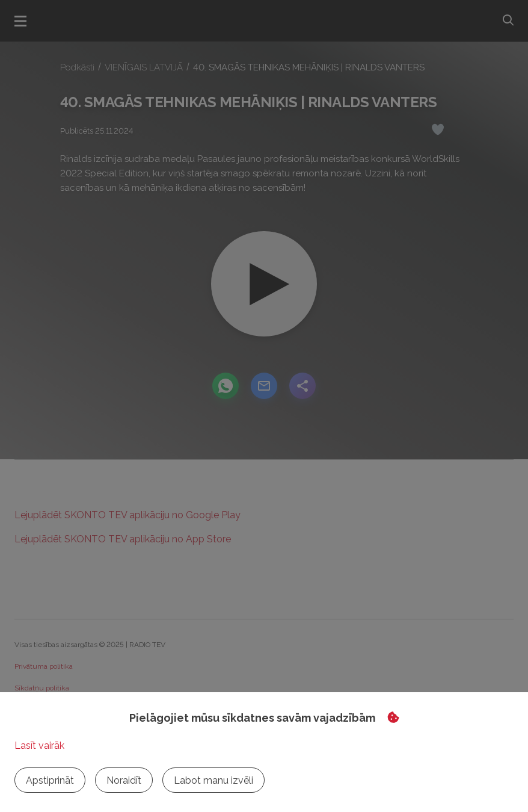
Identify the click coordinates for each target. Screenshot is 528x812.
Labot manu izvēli (213, 780)
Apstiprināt (50, 780)
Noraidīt (124, 780)
